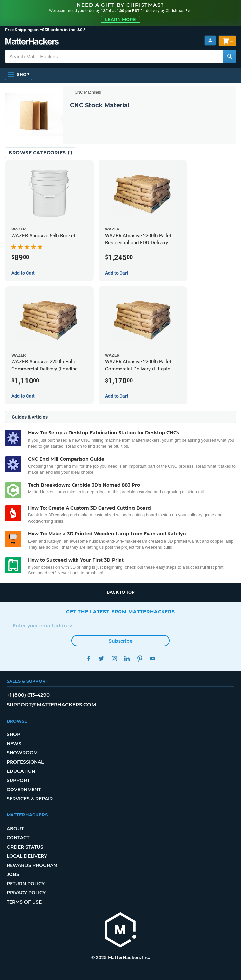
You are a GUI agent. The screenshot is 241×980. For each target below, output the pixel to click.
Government (24, 790)
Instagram (114, 659)
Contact (18, 838)
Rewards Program (32, 865)
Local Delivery (27, 856)
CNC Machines (88, 92)
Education (21, 771)
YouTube (153, 659)
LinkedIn (127, 659)
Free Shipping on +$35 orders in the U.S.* (45, 30)
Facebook (88, 659)
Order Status (25, 847)
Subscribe (121, 641)
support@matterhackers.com (51, 704)
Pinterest (140, 659)
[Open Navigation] (18, 75)
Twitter (101, 659)
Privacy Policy (26, 893)
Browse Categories (41, 153)
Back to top (121, 592)
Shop (13, 734)
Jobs (13, 874)
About (15, 829)
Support (18, 780)
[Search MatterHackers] (230, 56)
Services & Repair (30, 799)
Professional (25, 762)
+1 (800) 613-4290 (28, 695)
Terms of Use (24, 902)
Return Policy (26, 884)
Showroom (22, 753)
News (14, 744)
